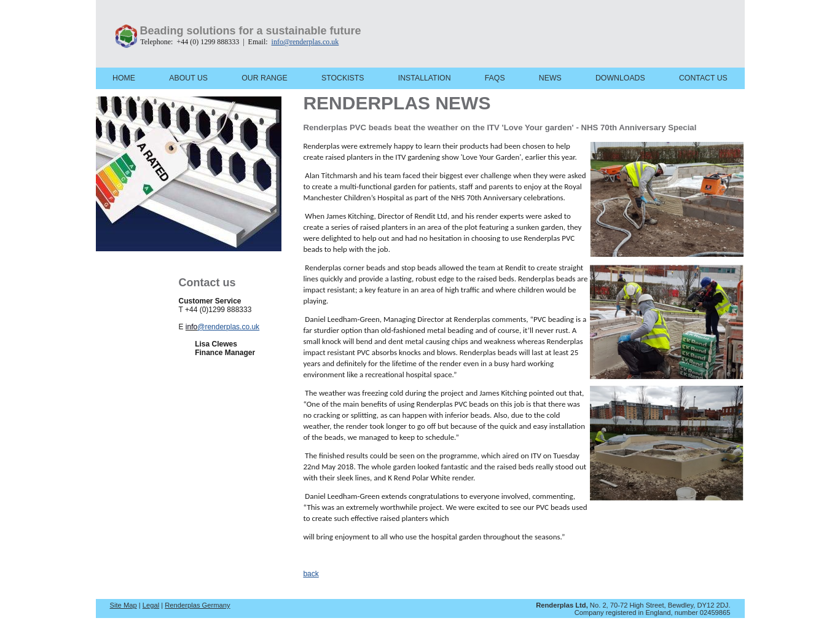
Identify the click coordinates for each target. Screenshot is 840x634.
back (311, 574)
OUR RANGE (265, 78)
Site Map (124, 605)
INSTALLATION (425, 78)
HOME (124, 78)
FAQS (495, 78)
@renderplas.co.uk (228, 327)
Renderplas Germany (197, 605)
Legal (151, 605)
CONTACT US (703, 78)
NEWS (550, 78)
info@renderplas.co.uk (305, 42)
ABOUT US (188, 78)
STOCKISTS (343, 78)
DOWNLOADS (620, 78)
